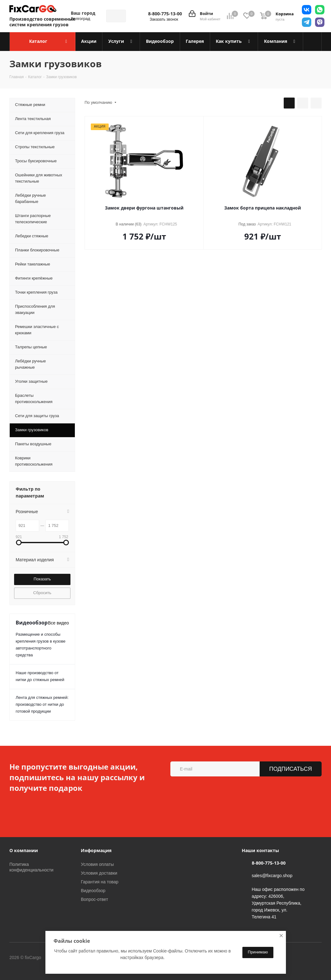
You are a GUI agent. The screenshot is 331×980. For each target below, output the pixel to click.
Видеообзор (93, 891)
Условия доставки (99, 873)
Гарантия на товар (100, 882)
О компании (24, 850)
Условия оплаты (97, 864)
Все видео (58, 623)
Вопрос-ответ (94, 899)
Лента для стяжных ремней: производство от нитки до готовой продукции (42, 704)
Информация (96, 850)
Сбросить (42, 593)
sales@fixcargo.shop (272, 876)
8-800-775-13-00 (165, 14)
